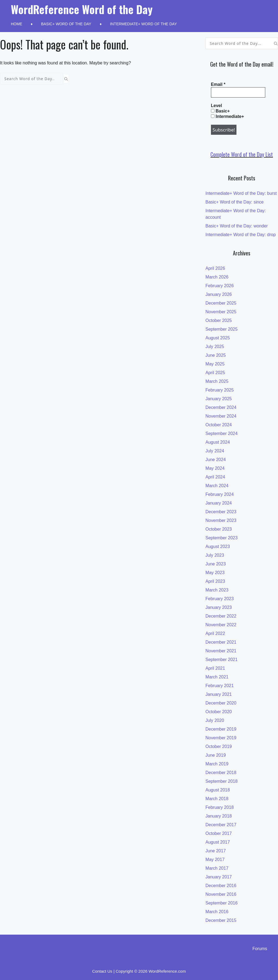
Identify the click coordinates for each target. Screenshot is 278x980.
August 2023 (218, 547)
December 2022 (221, 616)
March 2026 (217, 277)
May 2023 (215, 573)
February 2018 (220, 807)
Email (218, 84)
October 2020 (219, 712)
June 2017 (216, 851)
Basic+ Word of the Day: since (235, 202)
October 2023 (219, 529)
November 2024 (221, 416)
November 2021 (221, 651)
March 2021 (217, 677)
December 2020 (221, 703)
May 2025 (215, 364)
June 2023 (216, 564)
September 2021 (222, 660)
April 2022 (215, 633)
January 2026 (219, 294)
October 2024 (219, 425)
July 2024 (215, 451)
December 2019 (221, 729)
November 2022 (221, 625)
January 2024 (219, 503)
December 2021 (221, 642)
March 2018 (217, 799)
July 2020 (215, 720)
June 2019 (216, 755)
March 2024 (217, 486)
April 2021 (215, 668)
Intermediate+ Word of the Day (143, 24)
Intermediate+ (228, 116)
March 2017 (217, 868)
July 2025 (215, 347)
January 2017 (219, 877)
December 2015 (221, 920)
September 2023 (222, 538)
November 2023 (221, 520)
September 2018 (222, 781)
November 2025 (221, 312)
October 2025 (219, 320)
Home (17, 24)
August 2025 (218, 338)
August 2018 (218, 790)
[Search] (66, 79)
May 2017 (215, 860)
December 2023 (221, 512)
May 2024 (215, 468)
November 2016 (221, 894)
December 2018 (221, 773)
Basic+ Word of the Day (66, 24)
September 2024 (222, 433)
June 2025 (216, 355)
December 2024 (221, 407)
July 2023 (215, 555)
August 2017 (218, 842)
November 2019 (221, 738)
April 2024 (215, 477)
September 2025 (222, 329)
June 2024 (216, 460)
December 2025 (221, 303)
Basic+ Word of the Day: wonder (237, 226)
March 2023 (217, 590)
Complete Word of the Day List (242, 154)
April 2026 (215, 268)
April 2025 (215, 373)
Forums (260, 949)
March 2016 (217, 912)
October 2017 (219, 833)
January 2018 (219, 816)
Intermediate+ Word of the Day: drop (241, 235)
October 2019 (219, 746)
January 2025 (219, 399)
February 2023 (220, 599)
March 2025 (217, 381)
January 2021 (219, 694)
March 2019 (217, 764)
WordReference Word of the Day (82, 9)
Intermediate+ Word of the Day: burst (241, 193)
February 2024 (220, 494)
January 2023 (219, 607)
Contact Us (102, 971)
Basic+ (220, 111)
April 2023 (215, 581)
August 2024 (218, 442)
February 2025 (220, 390)
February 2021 (220, 686)
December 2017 (221, 825)
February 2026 (220, 286)
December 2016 (221, 886)
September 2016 (222, 903)
